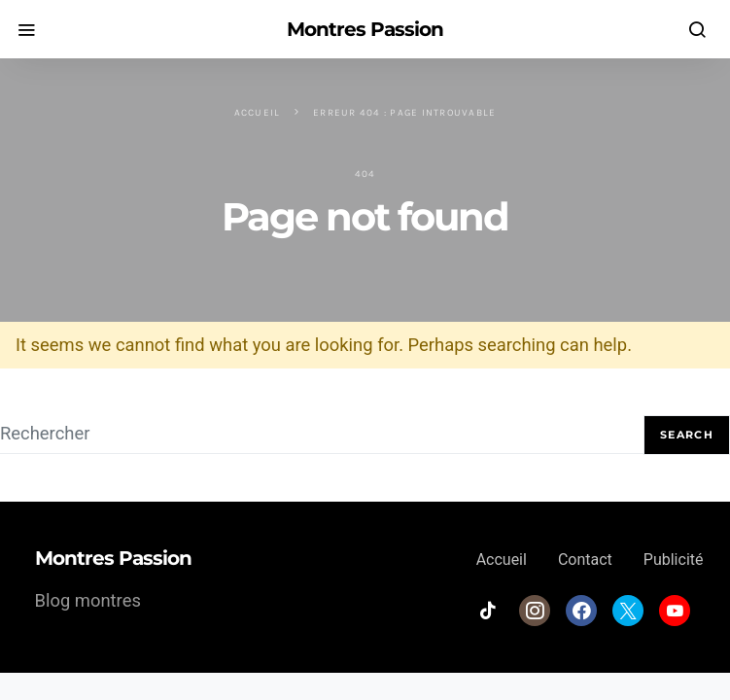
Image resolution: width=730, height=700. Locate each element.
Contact (585, 560)
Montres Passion (365, 29)
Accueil (258, 113)
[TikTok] (488, 611)
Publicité (674, 560)
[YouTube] (675, 611)
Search (687, 435)
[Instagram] (535, 611)
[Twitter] (628, 611)
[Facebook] (581, 611)
